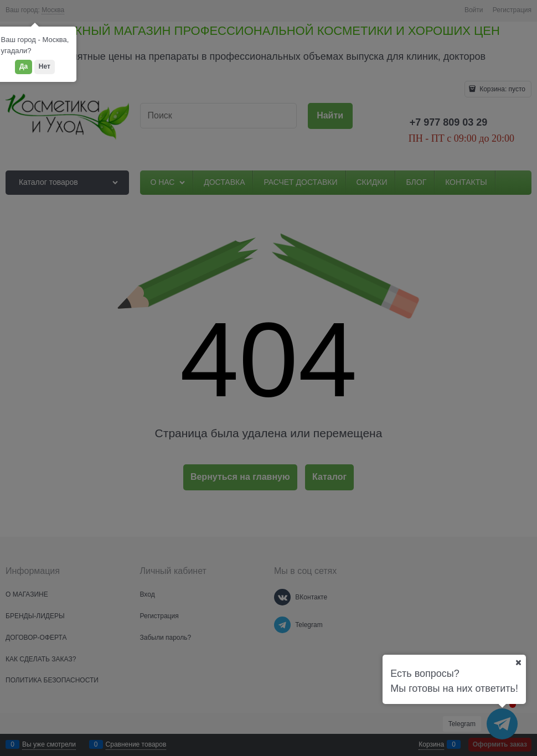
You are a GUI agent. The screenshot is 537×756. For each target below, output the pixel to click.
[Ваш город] (518, 662)
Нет (45, 66)
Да (24, 66)
